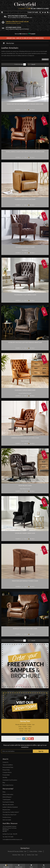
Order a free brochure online (27, 22)
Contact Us (5, 762)
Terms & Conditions (8, 765)
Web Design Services (8, 785)
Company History (7, 772)
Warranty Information (8, 805)
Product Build (6, 775)
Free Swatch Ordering (8, 802)
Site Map (5, 777)
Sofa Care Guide (7, 820)
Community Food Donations (10, 780)
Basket (31, 866)
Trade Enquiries (7, 800)
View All (33, 64)
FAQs (4, 792)
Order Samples (6, 866)
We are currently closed (39, 9)
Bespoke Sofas (6, 810)
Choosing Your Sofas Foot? (9, 815)
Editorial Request (7, 797)
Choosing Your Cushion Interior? (11, 812)
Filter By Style (8, 43)
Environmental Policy (8, 767)
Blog (4, 783)
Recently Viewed (19, 866)
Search (44, 866)
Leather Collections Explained (10, 807)
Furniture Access (7, 817)
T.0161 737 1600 (33, 12)
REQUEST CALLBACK (25, 9)
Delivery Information (8, 794)
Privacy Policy (6, 770)
